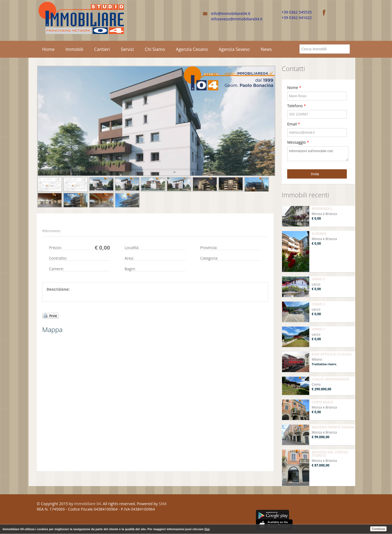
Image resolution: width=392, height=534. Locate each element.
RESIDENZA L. (322, 209)
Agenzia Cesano (192, 49)
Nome (294, 88)
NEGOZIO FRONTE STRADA (333, 427)
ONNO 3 (318, 279)
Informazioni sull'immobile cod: (318, 154)
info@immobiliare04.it (231, 13)
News (266, 49)
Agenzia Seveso (234, 49)
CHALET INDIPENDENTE (330, 379)
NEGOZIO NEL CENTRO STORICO (330, 454)
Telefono (296, 106)
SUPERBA (319, 234)
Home (48, 49)
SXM (163, 504)
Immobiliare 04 (87, 504)
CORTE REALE (322, 402)
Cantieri (102, 49)
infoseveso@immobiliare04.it (237, 19)
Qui (207, 529)
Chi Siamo (155, 49)
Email (294, 124)
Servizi (127, 49)
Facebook (258, 505)
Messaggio (298, 142)
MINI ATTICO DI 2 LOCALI (332, 354)
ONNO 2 (318, 304)
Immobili (74, 49)
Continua (378, 529)
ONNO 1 (318, 329)
